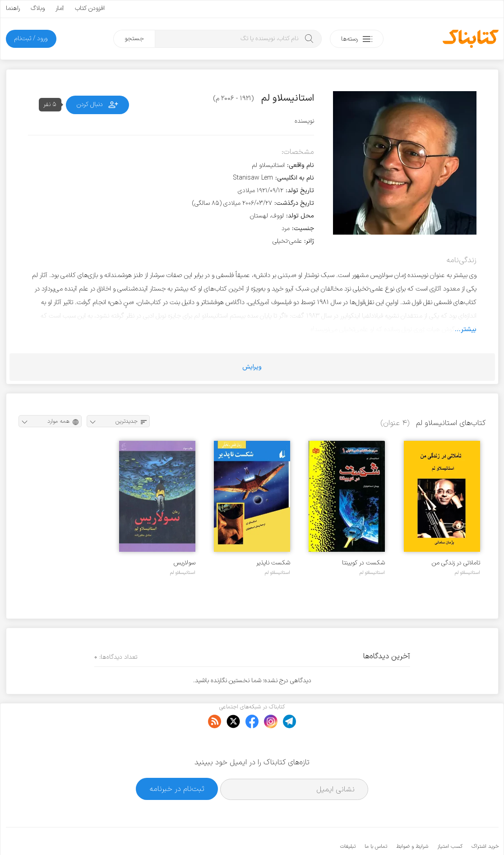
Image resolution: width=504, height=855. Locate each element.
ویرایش (252, 367)
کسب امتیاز (450, 819)
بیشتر (469, 329)
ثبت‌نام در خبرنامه (177, 761)
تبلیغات (348, 819)
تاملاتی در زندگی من (456, 563)
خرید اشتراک (485, 819)
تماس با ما (376, 819)
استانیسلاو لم (467, 573)
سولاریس (185, 563)
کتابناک (451, 833)
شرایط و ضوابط (412, 819)
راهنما (13, 8)
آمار (60, 8)
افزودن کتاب (90, 8)
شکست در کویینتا (363, 563)
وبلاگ (38, 8)
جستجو (134, 39)
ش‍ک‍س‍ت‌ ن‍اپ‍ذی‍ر (273, 563)
